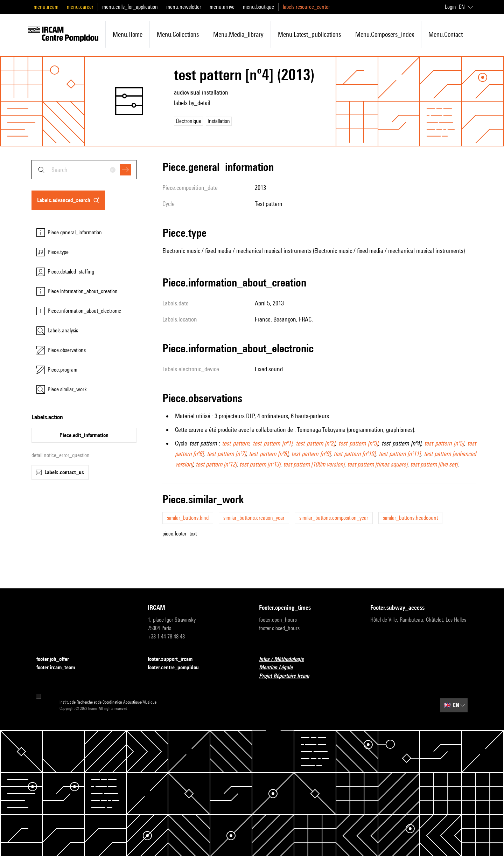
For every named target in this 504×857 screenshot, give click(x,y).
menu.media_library (238, 34)
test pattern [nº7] (226, 454)
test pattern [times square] (377, 464)
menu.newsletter (184, 7)
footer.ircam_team (60, 668)
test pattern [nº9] (311, 454)
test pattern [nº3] (358, 443)
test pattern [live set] (434, 464)
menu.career (80, 7)
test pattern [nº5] (444, 443)
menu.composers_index (385, 34)
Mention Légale (280, 668)
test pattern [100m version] (314, 464)
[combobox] (84, 170)
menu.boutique (258, 7)
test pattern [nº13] (260, 464)
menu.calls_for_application (130, 7)
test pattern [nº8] (268, 454)
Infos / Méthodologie (286, 659)
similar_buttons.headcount (410, 518)
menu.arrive (222, 7)
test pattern (236, 443)
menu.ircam (46, 7)
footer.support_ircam (174, 659)
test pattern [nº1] (272, 443)
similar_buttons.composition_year (334, 518)
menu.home (128, 34)
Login (450, 7)
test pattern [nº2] (316, 443)
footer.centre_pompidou (177, 668)
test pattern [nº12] (216, 464)
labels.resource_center (306, 7)
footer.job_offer (57, 659)
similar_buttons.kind (188, 518)
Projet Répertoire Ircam (288, 676)
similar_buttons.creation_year (254, 518)
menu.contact (446, 34)
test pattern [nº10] (355, 454)
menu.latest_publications (309, 34)
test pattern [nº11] (400, 454)
